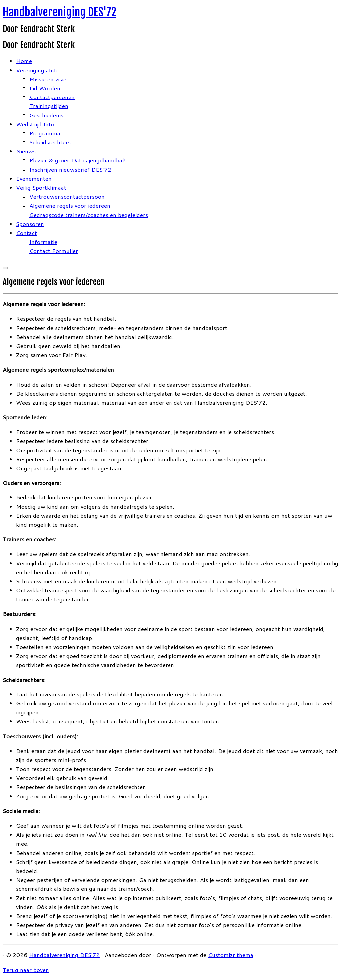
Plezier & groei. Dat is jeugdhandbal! (77, 160)
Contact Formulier (54, 251)
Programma (45, 133)
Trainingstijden (49, 106)
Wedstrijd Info (35, 124)
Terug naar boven (26, 970)
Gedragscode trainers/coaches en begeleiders (89, 215)
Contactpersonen (52, 97)
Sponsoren (30, 224)
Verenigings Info (38, 70)
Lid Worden (45, 88)
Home (24, 61)
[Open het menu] (5, 268)
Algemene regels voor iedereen (70, 205)
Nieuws (26, 151)
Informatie (43, 242)
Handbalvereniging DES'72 (59, 12)
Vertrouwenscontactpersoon (67, 196)
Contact (26, 233)
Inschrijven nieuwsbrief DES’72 (70, 169)
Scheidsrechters (50, 142)
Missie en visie (48, 79)
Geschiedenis (46, 115)
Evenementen (34, 178)
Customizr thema (231, 955)
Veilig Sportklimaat (41, 187)
